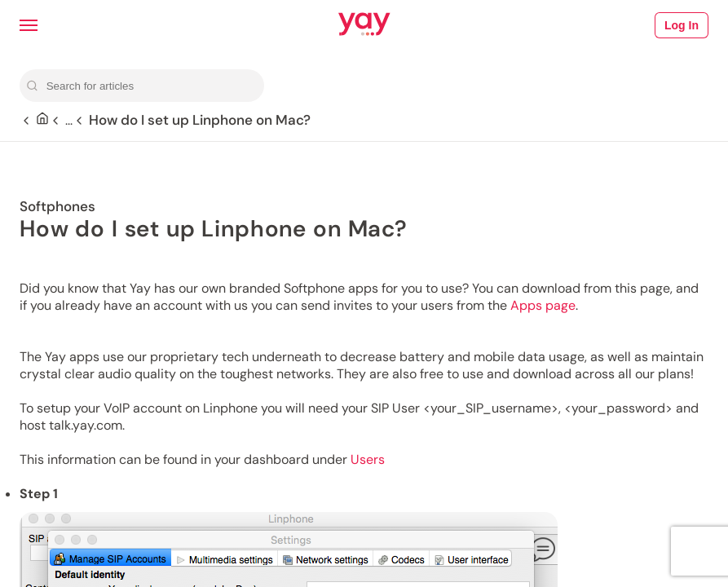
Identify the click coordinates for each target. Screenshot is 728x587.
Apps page (543, 305)
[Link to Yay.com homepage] (364, 25)
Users (368, 459)
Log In (682, 25)
